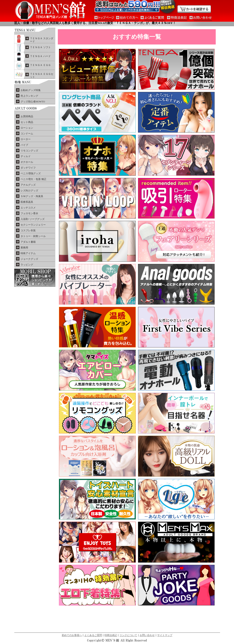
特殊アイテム (28, 253)
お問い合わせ (147, 635)
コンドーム (27, 133)
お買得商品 (27, 116)
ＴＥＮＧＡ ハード (40, 56)
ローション (27, 128)
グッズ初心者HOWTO (33, 102)
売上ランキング (29, 96)
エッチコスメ (28, 208)
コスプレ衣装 (28, 230)
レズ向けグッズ (29, 190)
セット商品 (27, 122)
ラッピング (27, 265)
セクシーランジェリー (33, 225)
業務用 (24, 248)
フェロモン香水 (29, 213)
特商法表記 (111, 635)
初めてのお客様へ (72, 635)
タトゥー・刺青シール (33, 236)
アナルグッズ (28, 185)
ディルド (26, 156)
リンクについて (128, 635)
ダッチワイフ (28, 168)
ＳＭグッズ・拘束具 (32, 196)
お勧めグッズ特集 (31, 90)
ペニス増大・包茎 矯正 (33, 179)
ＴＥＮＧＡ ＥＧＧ (40, 65)
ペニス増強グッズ (31, 173)
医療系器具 (27, 202)
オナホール (27, 162)
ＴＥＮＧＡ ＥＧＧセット (42, 75)
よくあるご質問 (93, 635)
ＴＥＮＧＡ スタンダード (42, 40)
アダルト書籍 (28, 242)
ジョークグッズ (29, 259)
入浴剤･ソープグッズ (33, 219)
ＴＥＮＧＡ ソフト (40, 47)
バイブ (24, 145)
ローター (26, 139)
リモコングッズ (29, 151)
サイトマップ (165, 635)
